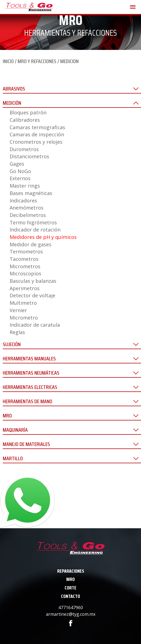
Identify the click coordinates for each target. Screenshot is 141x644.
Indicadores (23, 200)
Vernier (18, 310)
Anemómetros (27, 208)
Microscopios (25, 273)
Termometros (26, 252)
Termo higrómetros (33, 222)
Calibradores (25, 120)
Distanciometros (29, 156)
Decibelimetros (28, 215)
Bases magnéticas (31, 193)
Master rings (25, 186)
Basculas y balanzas (33, 281)
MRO (70, 579)
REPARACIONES (71, 571)
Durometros (24, 149)
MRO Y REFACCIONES (37, 61)
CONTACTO (70, 596)
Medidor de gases (31, 244)
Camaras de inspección (37, 134)
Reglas (17, 332)
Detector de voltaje (32, 295)
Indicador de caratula (35, 325)
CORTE (70, 588)
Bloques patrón (28, 112)
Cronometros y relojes (36, 142)
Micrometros (25, 266)
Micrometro (24, 318)
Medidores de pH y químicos (43, 237)
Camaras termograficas (37, 127)
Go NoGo (20, 171)
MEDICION (69, 61)
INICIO (8, 61)
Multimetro (23, 303)
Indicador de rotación (35, 230)
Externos (20, 178)
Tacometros (24, 259)
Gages (17, 164)
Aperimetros (25, 288)
